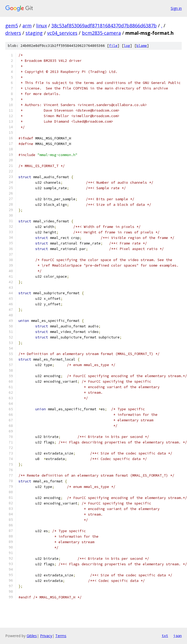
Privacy (46, 636)
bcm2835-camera (101, 33)
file (113, 46)
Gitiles (32, 636)
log (127, 46)
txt (165, 636)
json (178, 636)
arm (27, 26)
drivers (13, 33)
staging (34, 33)
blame (142, 46)
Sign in (176, 8)
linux (41, 26)
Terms (61, 636)
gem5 (12, 26)
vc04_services (62, 33)
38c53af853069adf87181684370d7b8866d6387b (104, 26)
